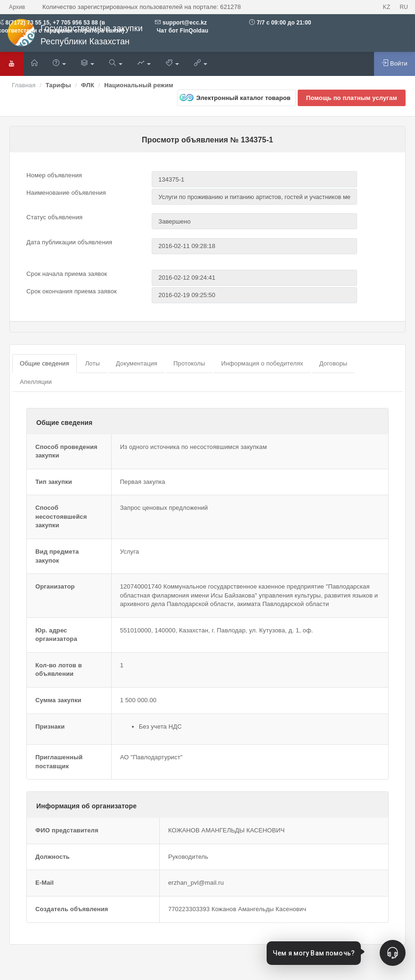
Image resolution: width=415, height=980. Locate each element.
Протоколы (189, 363)
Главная (24, 85)
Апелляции (36, 382)
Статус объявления (54, 217)
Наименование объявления (66, 193)
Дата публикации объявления (69, 242)
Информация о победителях (262, 363)
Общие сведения (45, 363)
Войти (395, 63)
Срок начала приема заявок (67, 274)
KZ (387, 7)
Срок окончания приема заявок (72, 291)
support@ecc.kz (185, 23)
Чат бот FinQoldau (182, 31)
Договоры (333, 363)
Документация (137, 363)
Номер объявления (54, 175)
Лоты (93, 363)
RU (404, 7)
